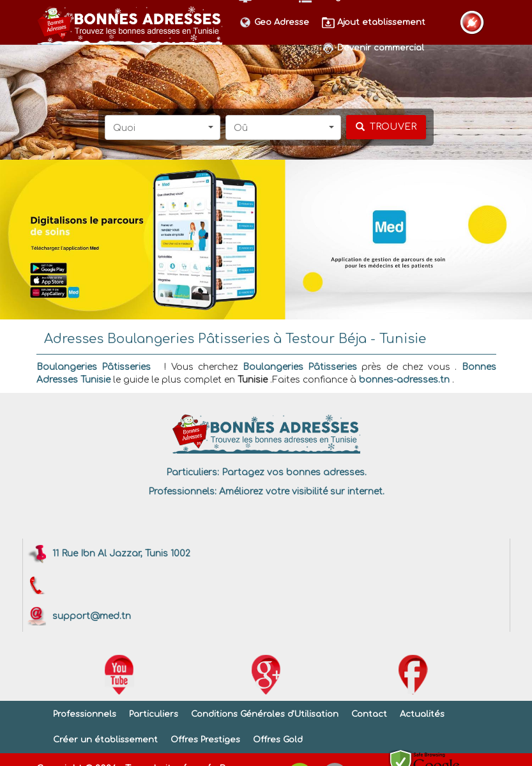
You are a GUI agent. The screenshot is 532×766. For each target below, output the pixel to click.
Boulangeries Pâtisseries (94, 367)
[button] (163, 127)
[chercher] (386, 127)
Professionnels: (182, 492)
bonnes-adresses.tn (404, 380)
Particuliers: (193, 472)
